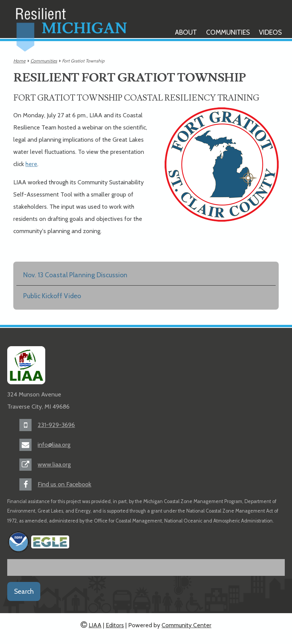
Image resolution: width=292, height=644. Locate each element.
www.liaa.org (54, 464)
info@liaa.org (54, 445)
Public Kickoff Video (52, 296)
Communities (228, 32)
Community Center (186, 625)
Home (19, 61)
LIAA (95, 625)
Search (24, 591)
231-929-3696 (56, 425)
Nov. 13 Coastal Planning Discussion (75, 275)
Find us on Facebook (64, 484)
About (186, 32)
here (31, 164)
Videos (270, 32)
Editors (115, 625)
